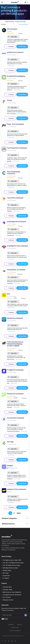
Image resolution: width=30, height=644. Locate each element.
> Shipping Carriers (7, 600)
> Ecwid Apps (6, 576)
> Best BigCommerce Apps (10, 568)
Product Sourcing (20, 21)
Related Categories (15, 518)
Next (19, 513)
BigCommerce (10, 21)
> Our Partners (6, 597)
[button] (26, 2)
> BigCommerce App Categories (11, 592)
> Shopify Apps (6, 570)
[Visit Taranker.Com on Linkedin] (9, 641)
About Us (19, 624)
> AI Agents (5, 578)
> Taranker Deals (7, 590)
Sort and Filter (23, 24)
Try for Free (22, 46)
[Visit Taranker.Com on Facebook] (2, 641)
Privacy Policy (15, 628)
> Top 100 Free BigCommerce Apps (12, 563)
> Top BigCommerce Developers (11, 595)
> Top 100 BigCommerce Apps (11, 565)
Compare (10, 46)
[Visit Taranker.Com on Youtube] (12, 641)
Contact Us (11, 624)
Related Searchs (15, 524)
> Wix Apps (5, 573)
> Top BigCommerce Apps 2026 (11, 560)
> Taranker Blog (7, 587)
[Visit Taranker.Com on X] (5, 641)
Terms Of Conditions (15, 631)
